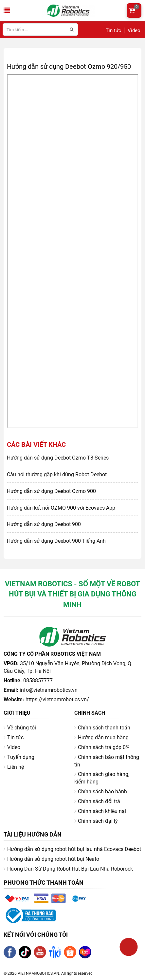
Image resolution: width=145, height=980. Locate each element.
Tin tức (113, 30)
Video (134, 30)
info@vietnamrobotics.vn (49, 690)
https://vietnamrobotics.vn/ (57, 699)
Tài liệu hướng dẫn (33, 834)
